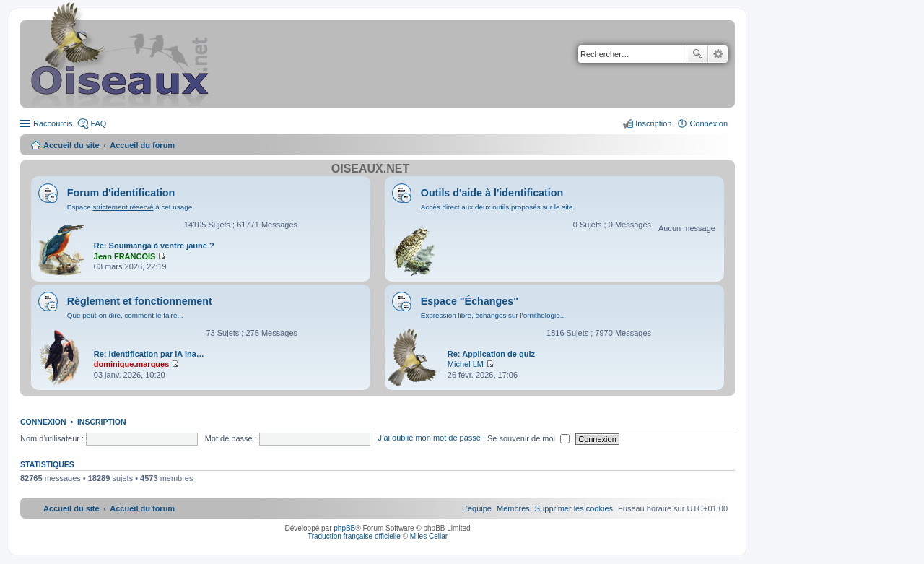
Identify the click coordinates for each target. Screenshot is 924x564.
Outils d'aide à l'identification (492, 193)
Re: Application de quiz (491, 354)
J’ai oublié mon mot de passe (429, 438)
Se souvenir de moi (528, 438)
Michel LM (466, 364)
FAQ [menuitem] (98, 123)
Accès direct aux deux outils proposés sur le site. (498, 207)
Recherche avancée (718, 54)
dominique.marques (132, 364)
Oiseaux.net (370, 169)
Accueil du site (71, 145)
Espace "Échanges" (470, 301)
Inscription (102, 422)
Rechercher (697, 54)
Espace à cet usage (130, 207)
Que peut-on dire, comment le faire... (125, 315)
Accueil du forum (142, 145)
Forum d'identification (121, 193)
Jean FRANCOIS (125, 256)
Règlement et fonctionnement (140, 301)
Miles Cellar (429, 536)
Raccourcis (53, 123)
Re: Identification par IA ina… (149, 354)
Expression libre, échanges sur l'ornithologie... (493, 315)
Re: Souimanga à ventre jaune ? (154, 246)
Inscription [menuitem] (653, 123)
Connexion (43, 422)
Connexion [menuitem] (709, 123)
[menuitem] (574, 508)
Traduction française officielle (354, 536)
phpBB (344, 528)
